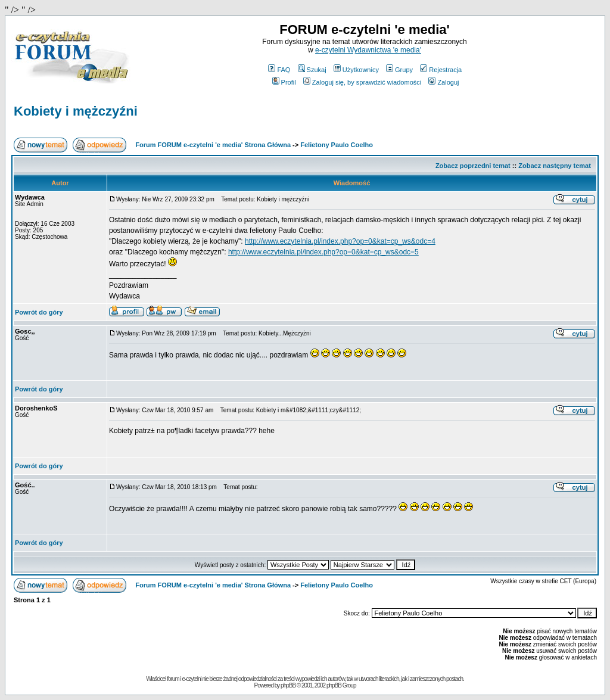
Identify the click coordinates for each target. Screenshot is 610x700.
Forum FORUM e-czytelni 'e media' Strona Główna (213, 145)
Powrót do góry (39, 312)
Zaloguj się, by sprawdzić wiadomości (362, 82)
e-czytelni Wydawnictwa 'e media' (368, 50)
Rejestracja (441, 70)
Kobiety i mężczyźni (76, 111)
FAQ (279, 70)
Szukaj (312, 70)
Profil (284, 82)
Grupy (399, 70)
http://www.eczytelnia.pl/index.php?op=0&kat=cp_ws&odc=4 (340, 241)
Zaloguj (444, 82)
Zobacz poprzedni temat (473, 166)
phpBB (288, 685)
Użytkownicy (356, 70)
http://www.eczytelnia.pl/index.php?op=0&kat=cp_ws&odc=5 (323, 252)
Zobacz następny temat (555, 166)
